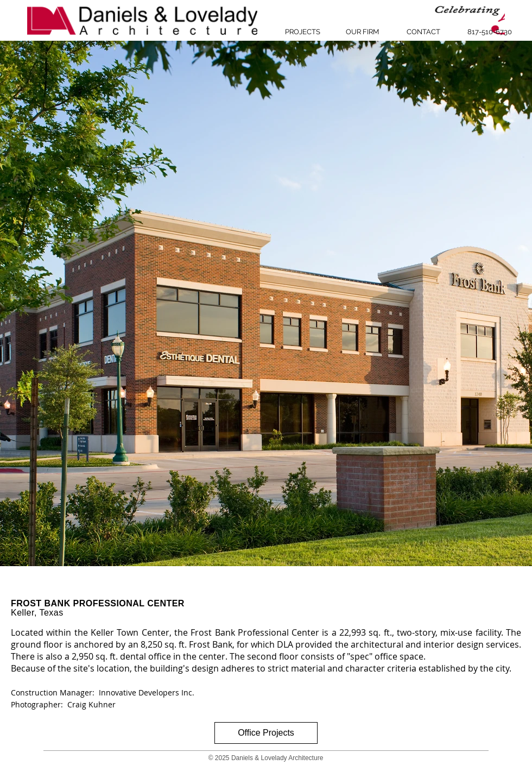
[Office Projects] (266, 733)
